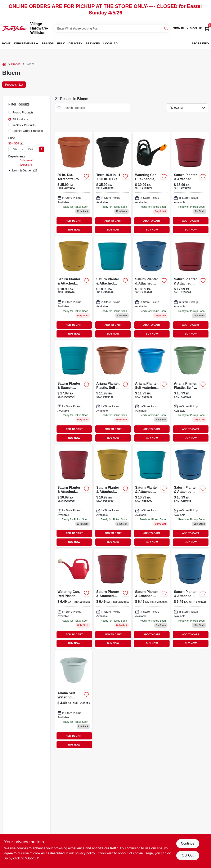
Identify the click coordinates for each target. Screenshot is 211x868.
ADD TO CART (74, 221)
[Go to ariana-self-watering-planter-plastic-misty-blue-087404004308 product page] (74, 700)
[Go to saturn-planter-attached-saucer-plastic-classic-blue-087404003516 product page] (151, 288)
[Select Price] (42, 149)
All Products (20, 119)
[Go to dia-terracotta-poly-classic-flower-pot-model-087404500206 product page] (74, 183)
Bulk (61, 43)
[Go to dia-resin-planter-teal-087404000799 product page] (74, 392)
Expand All (26, 165)
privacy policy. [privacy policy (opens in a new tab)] (85, 853)
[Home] (4, 64)
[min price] (15, 149)
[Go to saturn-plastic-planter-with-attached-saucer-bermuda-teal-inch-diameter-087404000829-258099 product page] (113, 288)
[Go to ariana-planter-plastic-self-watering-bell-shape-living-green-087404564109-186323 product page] (190, 392)
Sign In (179, 28)
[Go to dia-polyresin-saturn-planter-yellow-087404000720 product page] (151, 599)
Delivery (75, 43)
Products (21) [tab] (14, 85)
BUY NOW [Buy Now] (74, 230)
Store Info (200, 43)
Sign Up (196, 28)
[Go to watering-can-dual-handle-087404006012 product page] (151, 183)
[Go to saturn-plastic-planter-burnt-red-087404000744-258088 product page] (74, 496)
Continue (188, 843)
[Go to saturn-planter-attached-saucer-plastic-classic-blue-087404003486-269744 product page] (190, 599)
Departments (25, 43)
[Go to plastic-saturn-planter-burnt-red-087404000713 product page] (113, 599)
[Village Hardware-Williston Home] (15, 28)
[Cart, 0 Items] (207, 28)
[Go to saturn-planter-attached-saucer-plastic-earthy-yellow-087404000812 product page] (74, 288)
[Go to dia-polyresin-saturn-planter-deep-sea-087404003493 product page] (190, 496)
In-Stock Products (24, 125)
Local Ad (111, 43)
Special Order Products (28, 131)
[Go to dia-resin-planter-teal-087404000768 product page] (151, 496)
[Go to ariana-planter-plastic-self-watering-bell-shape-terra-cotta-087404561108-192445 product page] (113, 392)
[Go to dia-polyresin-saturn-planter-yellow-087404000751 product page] (113, 496)
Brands (48, 43)
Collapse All (26, 160)
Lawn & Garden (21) (25, 170)
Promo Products (23, 112)
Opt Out (188, 855)
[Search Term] (112, 28)
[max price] (30, 149)
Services (93, 43)
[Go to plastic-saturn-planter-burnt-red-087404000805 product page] (190, 183)
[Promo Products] (10, 112)
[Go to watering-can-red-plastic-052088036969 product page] (74, 599)
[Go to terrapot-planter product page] (113, 183)
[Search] (166, 28)
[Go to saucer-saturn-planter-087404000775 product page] (190, 288)
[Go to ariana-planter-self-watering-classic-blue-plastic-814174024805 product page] (151, 392)
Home (6, 43)
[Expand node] (10, 170)
